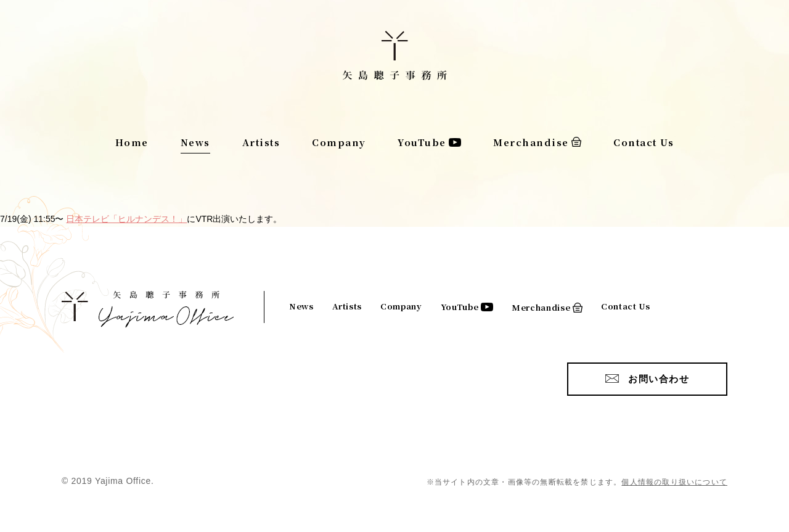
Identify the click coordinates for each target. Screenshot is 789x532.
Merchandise (531, 142)
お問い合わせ (659, 379)
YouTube (422, 142)
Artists (261, 142)
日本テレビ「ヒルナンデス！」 (126, 219)
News (195, 142)
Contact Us (644, 142)
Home (132, 142)
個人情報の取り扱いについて (674, 482)
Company (339, 142)
